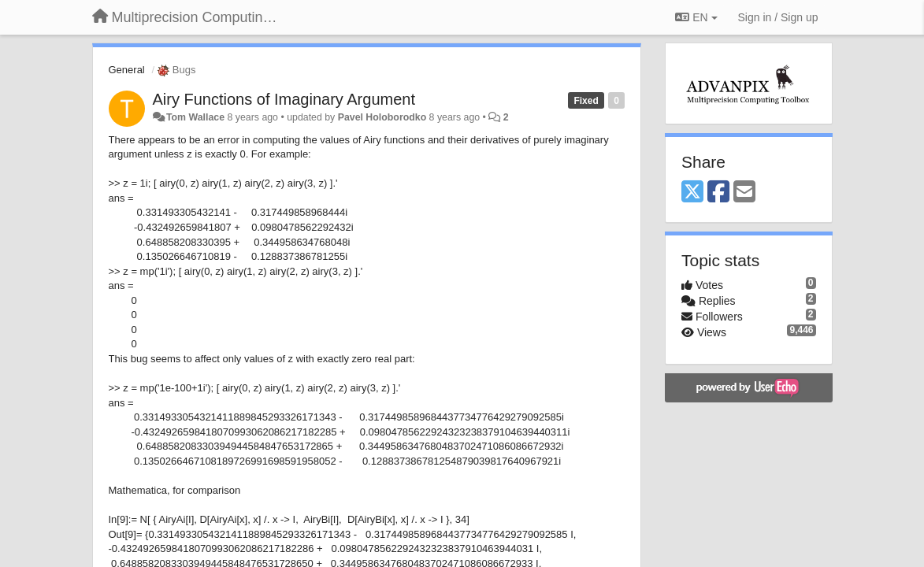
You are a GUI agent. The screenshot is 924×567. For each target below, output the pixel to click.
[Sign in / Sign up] (778, 17)
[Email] (744, 193)
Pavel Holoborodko (382, 117)
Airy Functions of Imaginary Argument (284, 99)
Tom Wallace (195, 117)
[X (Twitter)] (692, 193)
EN (696, 17)
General (127, 70)
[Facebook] (718, 193)
